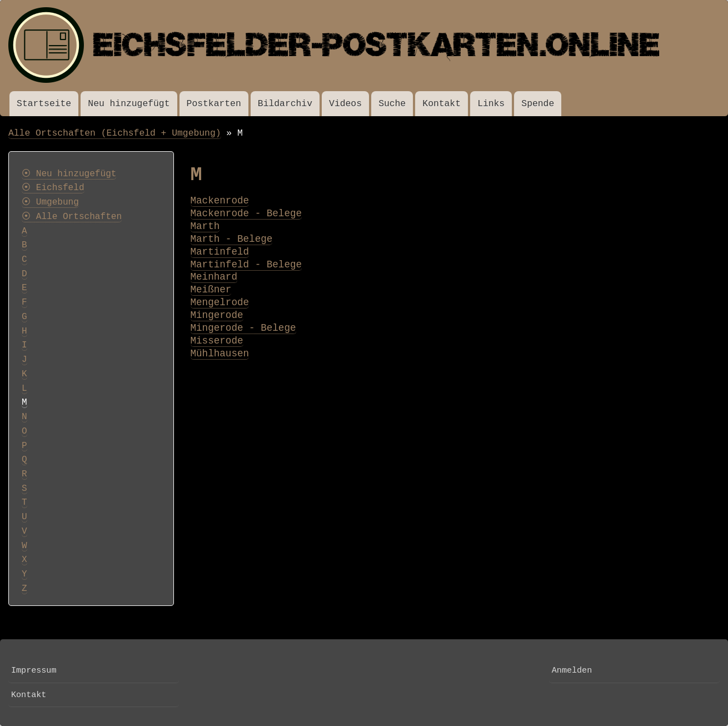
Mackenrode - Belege (246, 213)
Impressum (34, 670)
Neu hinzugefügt (129, 104)
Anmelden (572, 670)
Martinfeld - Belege (246, 265)
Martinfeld (220, 252)
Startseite (44, 104)
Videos (345, 104)
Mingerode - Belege (243, 328)
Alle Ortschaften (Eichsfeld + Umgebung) (115, 133)
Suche (392, 104)
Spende (538, 104)
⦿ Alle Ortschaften (72, 217)
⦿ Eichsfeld (53, 188)
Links (491, 104)
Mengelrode (220, 302)
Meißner (211, 290)
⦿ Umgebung (50, 202)
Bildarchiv (285, 104)
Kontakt (442, 104)
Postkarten (214, 104)
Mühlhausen (220, 354)
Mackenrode (220, 201)
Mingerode (217, 315)
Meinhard (214, 277)
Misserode (217, 341)
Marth (205, 226)
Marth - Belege (232, 239)
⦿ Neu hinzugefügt (69, 174)
